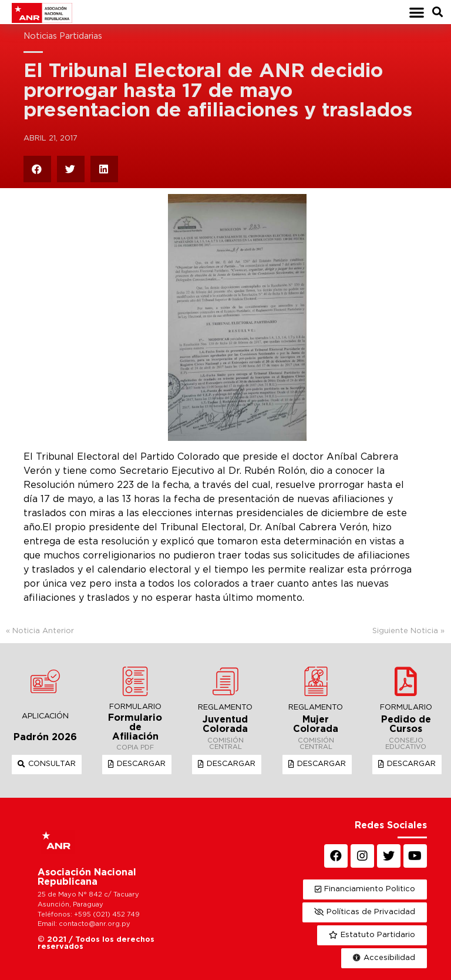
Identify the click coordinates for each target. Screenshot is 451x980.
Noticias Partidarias (63, 36)
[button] (417, 12)
